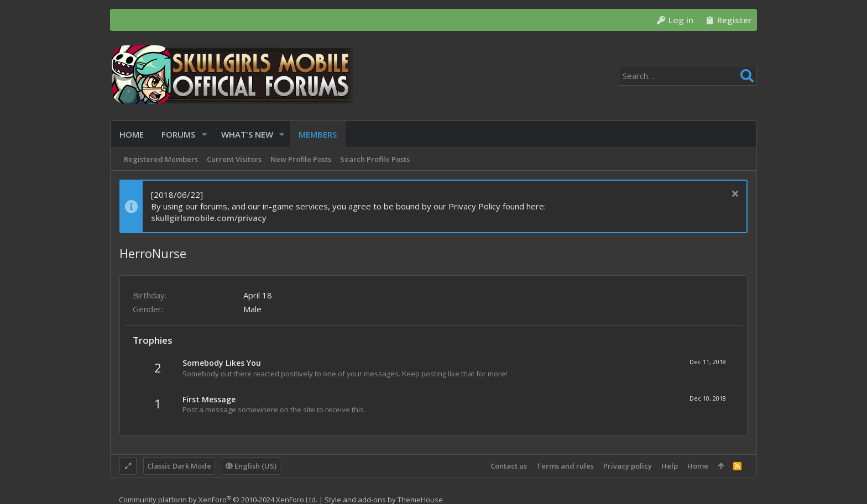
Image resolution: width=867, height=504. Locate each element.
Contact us (509, 466)
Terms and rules (565, 466)
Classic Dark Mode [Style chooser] (179, 466)
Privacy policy (628, 466)
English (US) (251, 466)
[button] (204, 135)
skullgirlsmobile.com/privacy (209, 218)
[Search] (688, 76)
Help (670, 466)
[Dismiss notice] (733, 195)
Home (698, 466)
